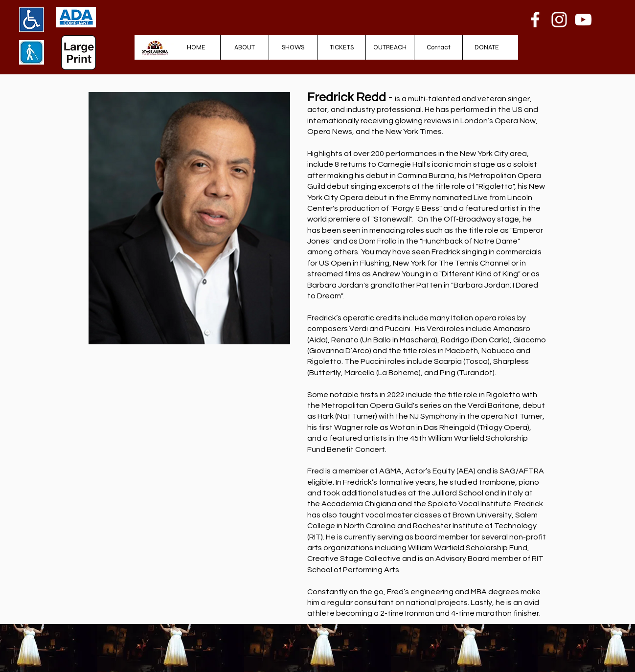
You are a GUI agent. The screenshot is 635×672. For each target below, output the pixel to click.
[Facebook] (535, 20)
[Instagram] (559, 20)
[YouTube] (583, 20)
